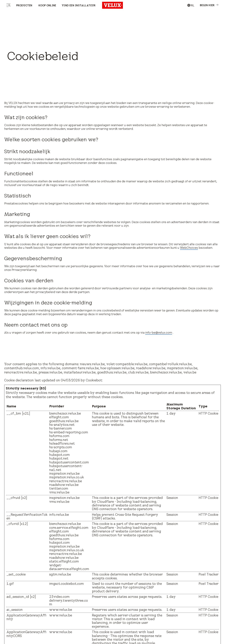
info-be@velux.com (159, 333)
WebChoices (189, 248)
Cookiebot (94, 380)
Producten (24, 5)
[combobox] (191, 5)
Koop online (47, 5)
